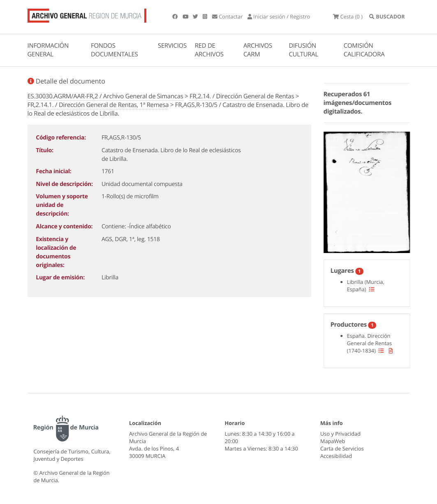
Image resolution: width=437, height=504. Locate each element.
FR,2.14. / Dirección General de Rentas (242, 96)
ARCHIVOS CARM (258, 50)
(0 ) (348, 16)
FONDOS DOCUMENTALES (114, 50)
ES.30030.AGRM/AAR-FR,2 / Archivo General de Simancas (105, 96)
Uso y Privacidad (340, 434)
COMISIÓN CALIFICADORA (364, 50)
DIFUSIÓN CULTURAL (303, 50)
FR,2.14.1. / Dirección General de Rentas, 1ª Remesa (98, 105)
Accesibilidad (336, 456)
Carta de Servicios (342, 448)
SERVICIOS (172, 46)
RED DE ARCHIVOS (209, 50)
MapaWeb (333, 441)
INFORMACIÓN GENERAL (48, 50)
